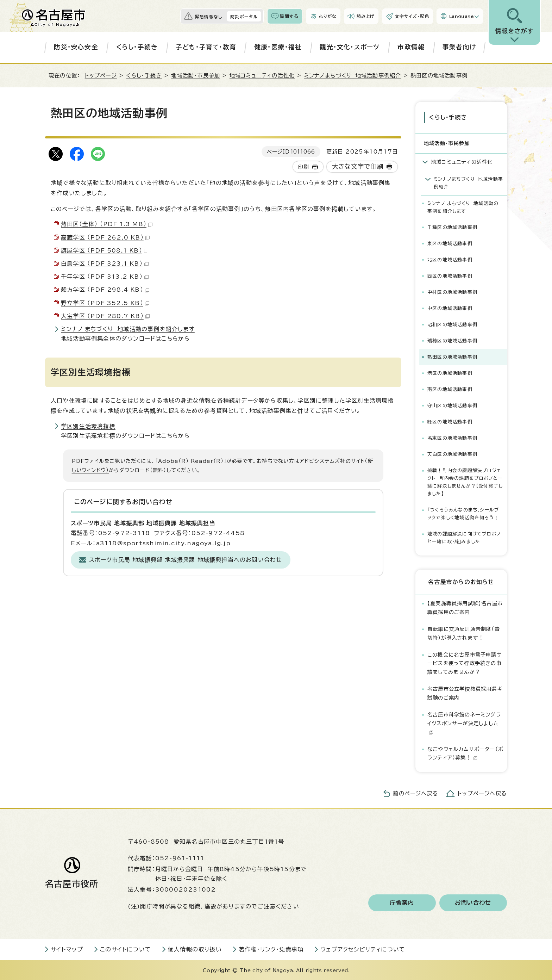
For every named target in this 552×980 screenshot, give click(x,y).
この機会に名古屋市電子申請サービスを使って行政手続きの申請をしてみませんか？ (465, 663)
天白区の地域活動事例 (452, 454)
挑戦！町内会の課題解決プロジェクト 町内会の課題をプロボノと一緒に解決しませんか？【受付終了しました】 (465, 482)
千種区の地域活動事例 (452, 227)
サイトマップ (67, 949)
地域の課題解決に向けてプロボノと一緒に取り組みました (464, 537)
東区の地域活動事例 (450, 243)
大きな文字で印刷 (358, 166)
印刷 (303, 167)
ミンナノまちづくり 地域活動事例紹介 (353, 76)
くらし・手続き (137, 47)
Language (462, 16)
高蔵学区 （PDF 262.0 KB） (105, 237)
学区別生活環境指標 (88, 426)
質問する (289, 16)
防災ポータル (244, 17)
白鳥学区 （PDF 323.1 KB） (105, 263)
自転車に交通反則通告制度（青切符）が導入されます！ (464, 633)
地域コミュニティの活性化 (262, 76)
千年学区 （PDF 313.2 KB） (105, 277)
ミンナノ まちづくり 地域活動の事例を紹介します (128, 329)
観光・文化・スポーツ (350, 47)
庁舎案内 (402, 902)
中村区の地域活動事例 (452, 291)
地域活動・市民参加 (196, 76)
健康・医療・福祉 (278, 47)
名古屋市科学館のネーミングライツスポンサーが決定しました (464, 723)
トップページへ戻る (482, 793)
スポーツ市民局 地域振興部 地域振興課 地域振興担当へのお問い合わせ (186, 560)
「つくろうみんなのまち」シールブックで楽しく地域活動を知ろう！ (463, 513)
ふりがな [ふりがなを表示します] (328, 16)
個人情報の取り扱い (195, 949)
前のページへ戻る (416, 793)
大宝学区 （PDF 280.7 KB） (105, 316)
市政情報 (411, 47)
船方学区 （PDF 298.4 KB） (105, 290)
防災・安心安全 (76, 47)
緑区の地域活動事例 (450, 421)
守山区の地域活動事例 (452, 405)
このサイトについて (126, 949)
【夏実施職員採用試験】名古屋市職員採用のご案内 (465, 607)
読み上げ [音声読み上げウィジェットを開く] (366, 16)
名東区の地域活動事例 (452, 438)
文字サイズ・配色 (412, 16)
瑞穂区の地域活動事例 (452, 340)
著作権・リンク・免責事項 (271, 949)
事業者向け (459, 47)
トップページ (101, 76)
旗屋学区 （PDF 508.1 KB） (105, 250)
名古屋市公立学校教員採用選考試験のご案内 (465, 693)
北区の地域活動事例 (450, 259)
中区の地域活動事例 (450, 308)
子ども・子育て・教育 (206, 47)
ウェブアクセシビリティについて (363, 949)
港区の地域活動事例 (450, 373)
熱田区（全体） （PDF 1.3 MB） (107, 224)
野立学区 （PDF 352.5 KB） (105, 303)
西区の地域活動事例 (450, 275)
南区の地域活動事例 (450, 389)
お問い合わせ (473, 902)
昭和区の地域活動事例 (452, 324)
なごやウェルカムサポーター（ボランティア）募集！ (465, 753)
